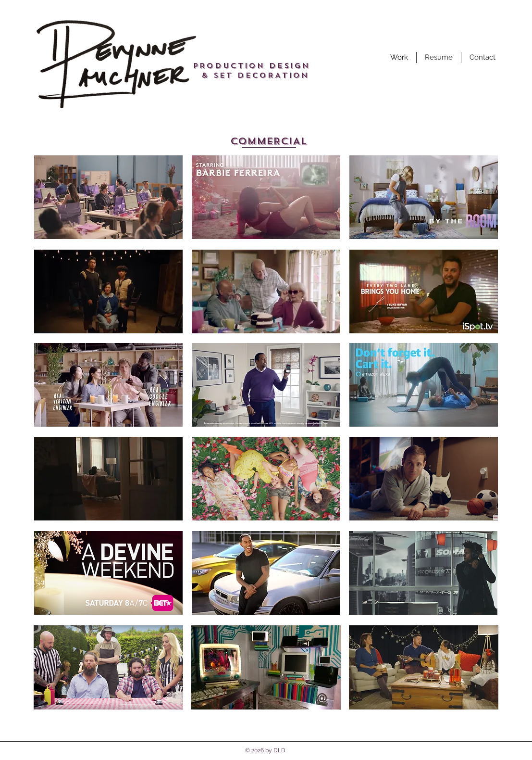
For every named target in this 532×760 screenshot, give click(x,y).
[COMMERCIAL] (269, 141)
